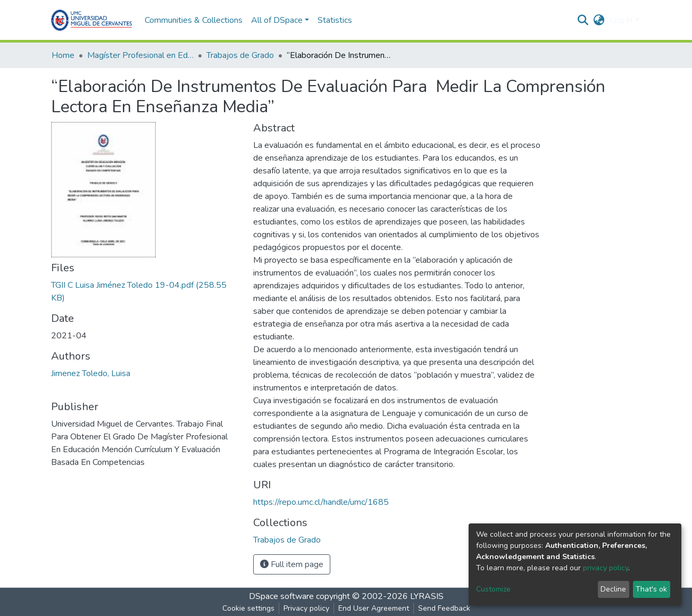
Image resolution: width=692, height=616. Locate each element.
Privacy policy (306, 608)
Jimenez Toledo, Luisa (91, 373)
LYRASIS (427, 596)
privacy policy (606, 568)
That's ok (651, 589)
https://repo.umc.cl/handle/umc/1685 (321, 502)
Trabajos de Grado (240, 55)
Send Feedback (444, 608)
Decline (613, 589)
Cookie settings (248, 608)
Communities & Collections (194, 20)
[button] (599, 20)
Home (63, 55)
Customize (493, 589)
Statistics (335, 20)
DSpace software (281, 596)
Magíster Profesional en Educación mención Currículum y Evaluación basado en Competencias (140, 55)
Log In (621, 20)
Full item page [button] (292, 564)
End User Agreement (374, 608)
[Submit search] (583, 20)
